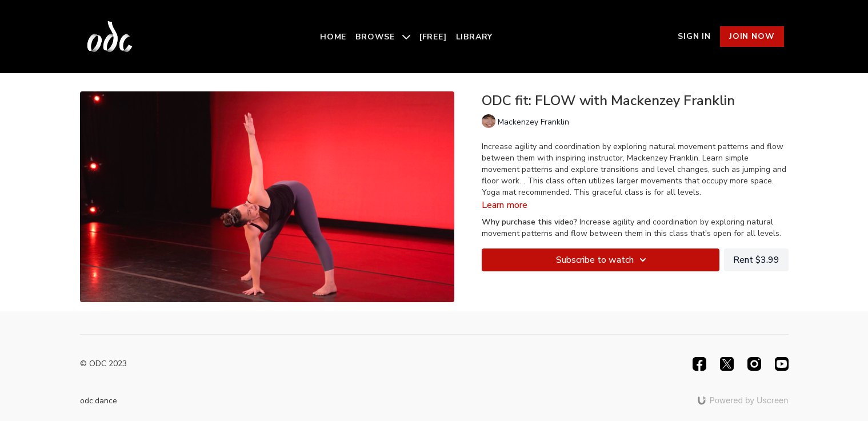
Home (333, 37)
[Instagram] (754, 364)
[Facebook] (699, 364)
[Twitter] (727, 364)
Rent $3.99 (756, 260)
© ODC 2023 (103, 364)
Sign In (694, 36)
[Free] (433, 37)
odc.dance (99, 401)
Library (475, 37)
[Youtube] (782, 364)
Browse (383, 37)
